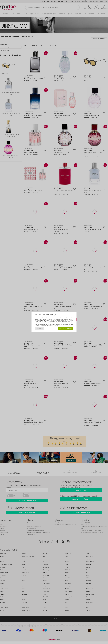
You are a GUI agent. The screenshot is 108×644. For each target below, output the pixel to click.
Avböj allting (39, 329)
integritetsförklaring (53, 325)
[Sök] (77, 7)
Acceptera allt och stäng (66, 329)
